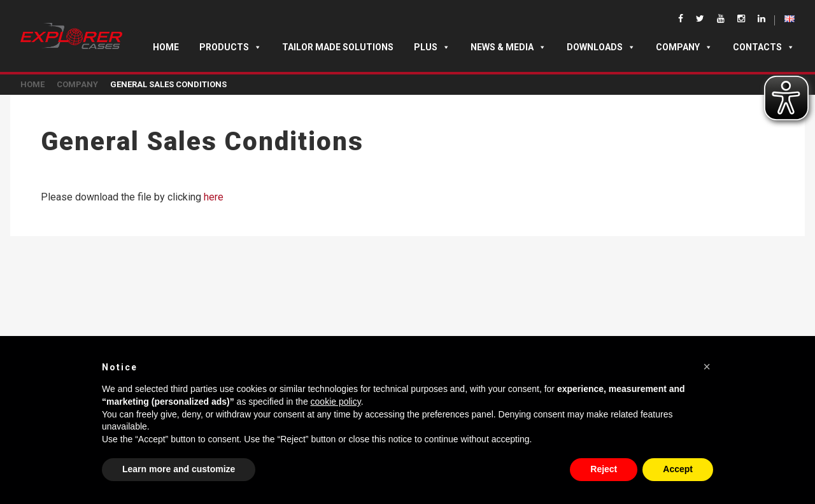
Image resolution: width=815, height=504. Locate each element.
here (214, 197)
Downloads (601, 47)
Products (230, 47)
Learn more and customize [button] (179, 469)
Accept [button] (678, 469)
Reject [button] (604, 469)
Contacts (764, 47)
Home (166, 47)
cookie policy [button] (336, 402)
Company (684, 47)
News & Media (508, 47)
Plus (432, 47)
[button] (707, 367)
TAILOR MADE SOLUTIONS (338, 47)
